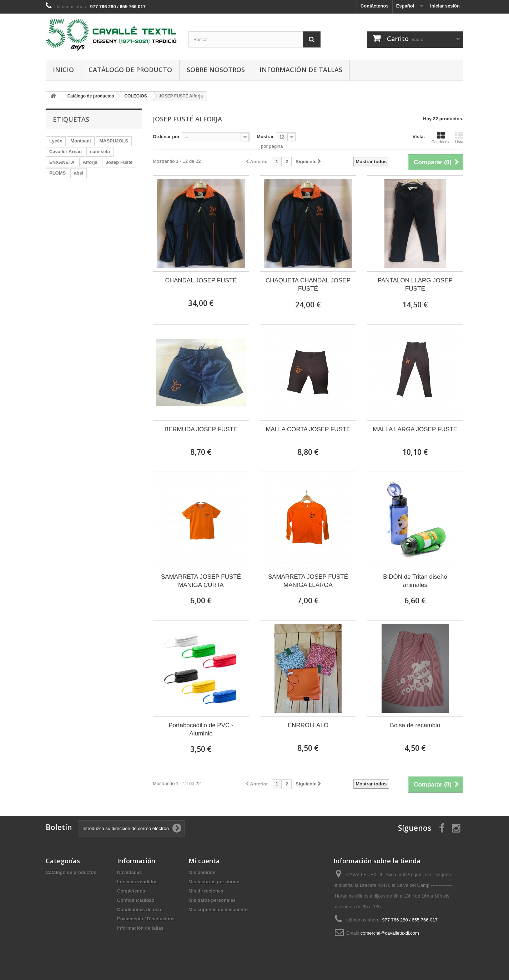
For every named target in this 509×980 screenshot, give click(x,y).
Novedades (129, 872)
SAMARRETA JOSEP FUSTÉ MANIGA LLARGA (308, 581)
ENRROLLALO (308, 725)
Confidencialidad (136, 900)
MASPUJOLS (114, 141)
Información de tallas (301, 70)
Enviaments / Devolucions (146, 919)
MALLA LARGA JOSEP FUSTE (415, 429)
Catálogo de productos (71, 872)
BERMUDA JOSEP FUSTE (201, 429)
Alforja (90, 162)
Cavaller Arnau (65, 152)
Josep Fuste (119, 162)
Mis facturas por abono (214, 882)
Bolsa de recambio (415, 725)
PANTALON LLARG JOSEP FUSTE (415, 285)
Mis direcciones (206, 891)
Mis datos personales (212, 900)
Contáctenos (375, 6)
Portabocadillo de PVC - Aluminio (201, 729)
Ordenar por (166, 137)
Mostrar (265, 137)
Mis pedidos (202, 872)
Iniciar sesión (445, 6)
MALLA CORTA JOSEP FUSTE (308, 429)
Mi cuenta (204, 861)
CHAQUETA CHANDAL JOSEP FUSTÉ (308, 285)
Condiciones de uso (139, 909)
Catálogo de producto (130, 70)
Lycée (56, 141)
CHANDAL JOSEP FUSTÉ (201, 280)
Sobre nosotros (216, 70)
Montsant (81, 141)
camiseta (100, 152)
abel (79, 173)
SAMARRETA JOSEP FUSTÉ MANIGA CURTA (201, 581)
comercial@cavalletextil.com (390, 933)
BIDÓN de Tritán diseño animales (415, 581)
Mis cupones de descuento (218, 909)
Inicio (63, 70)
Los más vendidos (137, 882)
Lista (459, 137)
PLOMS (57, 173)
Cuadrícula (441, 137)
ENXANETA (62, 162)
